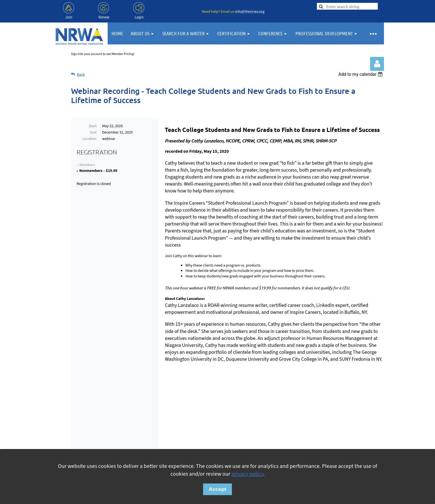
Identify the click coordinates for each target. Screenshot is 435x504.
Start (93, 126)
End (93, 132)
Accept (217, 489)
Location (89, 139)
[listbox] (361, 74)
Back (81, 75)
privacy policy (247, 474)
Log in (377, 64)
